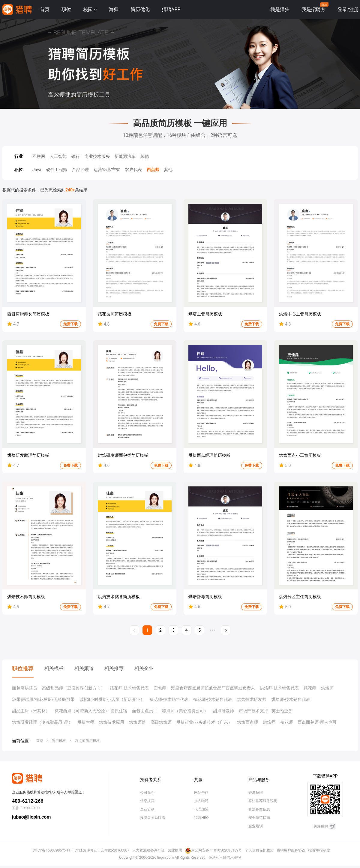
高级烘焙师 (161, 722)
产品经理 (80, 170)
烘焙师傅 (137, 722)
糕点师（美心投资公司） (185, 711)
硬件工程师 (57, 170)
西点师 (153, 170)
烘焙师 (327, 688)
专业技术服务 (97, 156)
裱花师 (310, 688)
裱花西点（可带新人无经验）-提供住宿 (91, 711)
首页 (45, 9)
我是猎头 (280, 9)
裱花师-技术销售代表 (129, 688)
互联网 (39, 156)
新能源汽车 (125, 156)
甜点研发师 (223, 711)
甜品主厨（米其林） (31, 711)
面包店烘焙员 (25, 688)
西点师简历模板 (87, 741)
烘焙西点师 (247, 722)
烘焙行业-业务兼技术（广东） (204, 722)
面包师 (160, 688)
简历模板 (59, 741)
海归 (114, 9)
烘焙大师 (86, 722)
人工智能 (58, 156)
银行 (76, 156)
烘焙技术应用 (112, 722)
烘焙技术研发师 (252, 699)
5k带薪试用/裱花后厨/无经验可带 (43, 699)
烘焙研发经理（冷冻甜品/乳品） (42, 722)
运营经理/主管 (107, 170)
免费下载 (70, 324)
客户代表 (133, 170)
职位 (66, 9)
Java (37, 170)
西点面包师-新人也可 (317, 722)
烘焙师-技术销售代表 (279, 688)
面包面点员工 (145, 711)
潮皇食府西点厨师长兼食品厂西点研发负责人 (213, 688)
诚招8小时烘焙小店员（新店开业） (112, 699)
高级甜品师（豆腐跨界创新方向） (73, 688)
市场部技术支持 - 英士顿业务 (266, 711)
